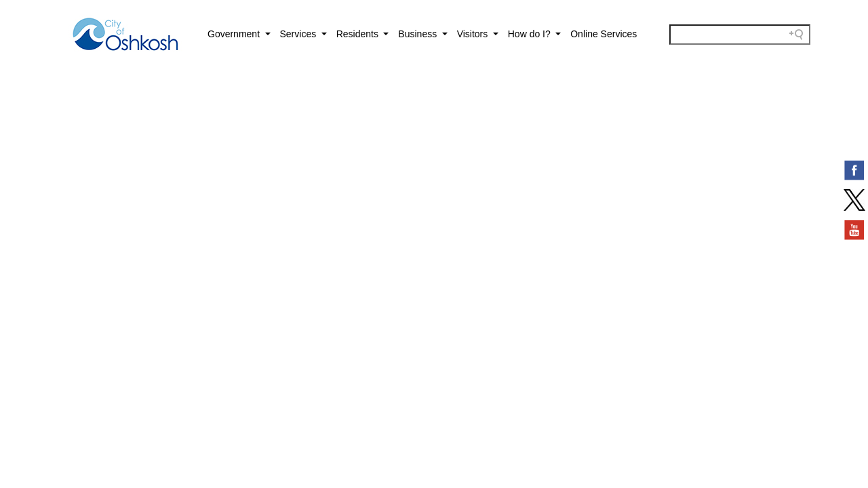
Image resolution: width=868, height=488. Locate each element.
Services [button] (300, 34)
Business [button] (419, 34)
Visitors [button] (474, 34)
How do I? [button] (531, 34)
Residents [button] (359, 34)
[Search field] (740, 35)
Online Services (604, 34)
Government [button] (235, 34)
